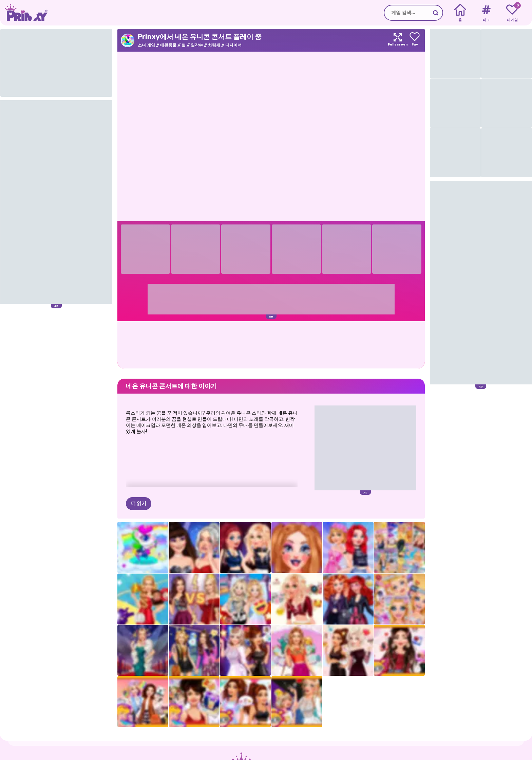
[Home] (460, 13)
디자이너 (233, 45)
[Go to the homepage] (24, 13)
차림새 (214, 45)
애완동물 (168, 45)
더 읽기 (139, 503)
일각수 (197, 45)
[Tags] (486, 13)
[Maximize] (398, 40)
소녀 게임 (146, 45)
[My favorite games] (512, 13)
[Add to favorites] (415, 40)
